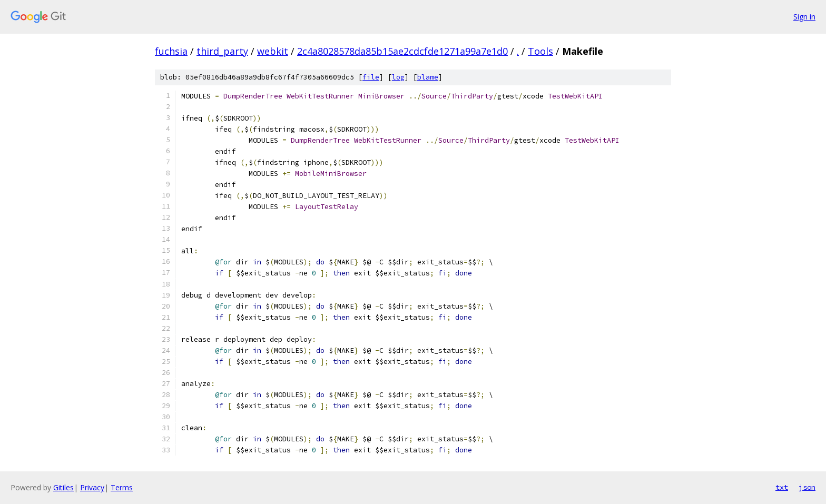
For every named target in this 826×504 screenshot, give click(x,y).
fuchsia (171, 51)
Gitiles (63, 487)
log (398, 77)
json (807, 487)
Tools (540, 51)
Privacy (92, 487)
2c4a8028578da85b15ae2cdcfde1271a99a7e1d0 (402, 51)
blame (428, 77)
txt (782, 487)
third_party (222, 51)
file (371, 77)
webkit (273, 51)
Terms (122, 487)
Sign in (804, 17)
